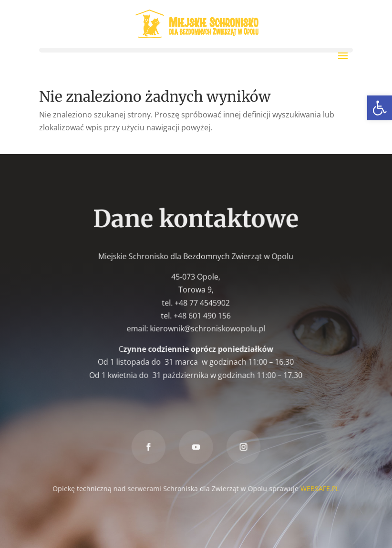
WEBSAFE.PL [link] (319, 488)
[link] (380, 108)
